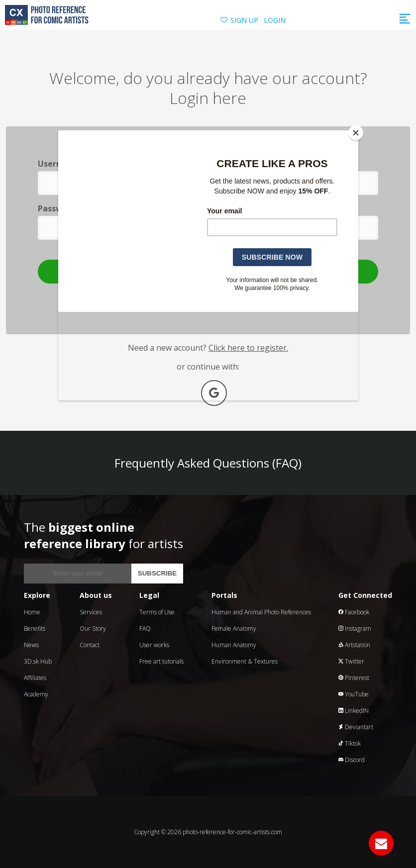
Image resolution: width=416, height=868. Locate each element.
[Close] (356, 133)
